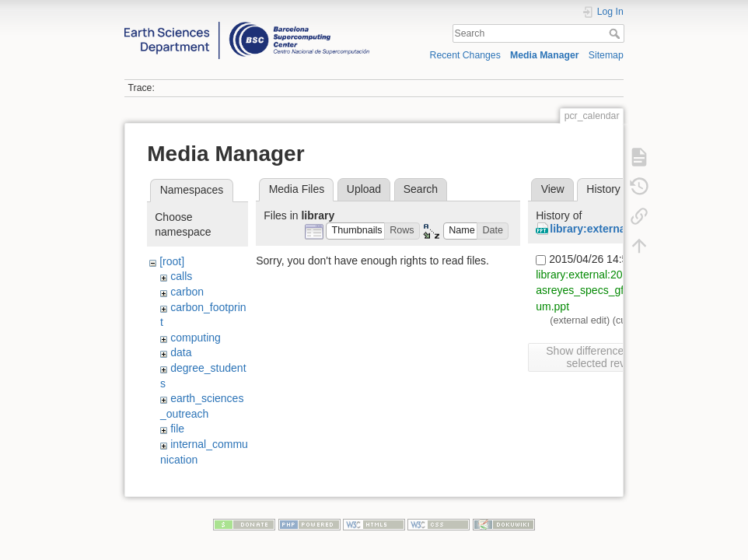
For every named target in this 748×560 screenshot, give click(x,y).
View (553, 189)
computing (196, 338)
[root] (172, 261)
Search (616, 33)
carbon (187, 292)
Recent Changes (465, 55)
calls (181, 276)
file (177, 429)
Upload (364, 189)
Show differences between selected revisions (610, 357)
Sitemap (606, 55)
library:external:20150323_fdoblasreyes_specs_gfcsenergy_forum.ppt (612, 290)
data (181, 352)
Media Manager (545, 55)
